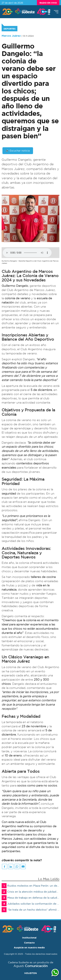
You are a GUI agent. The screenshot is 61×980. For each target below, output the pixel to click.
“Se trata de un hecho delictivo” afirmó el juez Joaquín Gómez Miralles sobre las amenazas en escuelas (30, 910)
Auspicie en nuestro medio (29, 947)
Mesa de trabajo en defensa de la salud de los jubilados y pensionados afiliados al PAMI (30, 898)
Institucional (29, 938)
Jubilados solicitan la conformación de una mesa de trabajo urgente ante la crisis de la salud (30, 904)
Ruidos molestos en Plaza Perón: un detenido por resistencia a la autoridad (30, 886)
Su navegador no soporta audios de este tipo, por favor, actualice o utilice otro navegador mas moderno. (27, 253)
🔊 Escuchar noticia (18, 151)
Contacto (29, 943)
